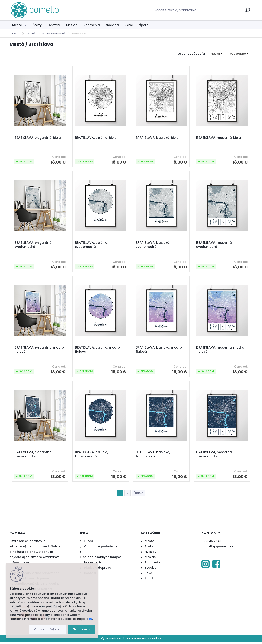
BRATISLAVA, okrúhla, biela (96, 138)
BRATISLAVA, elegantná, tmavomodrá (33, 456)
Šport (143, 25)
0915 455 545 (211, 543)
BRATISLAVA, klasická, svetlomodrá (153, 245)
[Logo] (35, 10)
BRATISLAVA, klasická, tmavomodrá (153, 456)
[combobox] (218, 54)
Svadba (112, 25)
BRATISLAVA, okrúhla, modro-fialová (98, 351)
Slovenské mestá (54, 33)
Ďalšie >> (138, 495)
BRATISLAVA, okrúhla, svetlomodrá (92, 245)
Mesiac (72, 25)
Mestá (17, 25)
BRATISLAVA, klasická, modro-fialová (160, 351)
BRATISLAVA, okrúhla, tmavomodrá (92, 456)
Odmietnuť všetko (48, 629)
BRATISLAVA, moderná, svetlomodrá (215, 245)
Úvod (16, 33)
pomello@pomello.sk (217, 548)
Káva (129, 25)
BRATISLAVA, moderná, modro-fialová (221, 351)
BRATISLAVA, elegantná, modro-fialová (33, 351)
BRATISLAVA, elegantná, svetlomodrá (33, 245)
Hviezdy (54, 25)
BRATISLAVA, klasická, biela (157, 138)
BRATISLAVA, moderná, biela (219, 138)
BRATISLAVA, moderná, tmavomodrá (215, 456)
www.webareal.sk (148, 640)
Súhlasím (81, 629)
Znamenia (92, 25)
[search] (248, 12)
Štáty (37, 25)
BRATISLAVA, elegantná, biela (38, 138)
